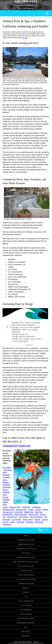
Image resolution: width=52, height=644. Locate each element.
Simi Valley (7, 467)
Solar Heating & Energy (26, 619)
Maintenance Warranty (26, 623)
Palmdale (30, 522)
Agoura (5, 497)
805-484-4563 (10, 442)
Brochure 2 (26, 636)
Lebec (13, 522)
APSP (26, 627)
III (47, 13)
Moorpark (6, 475)
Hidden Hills (29, 512)
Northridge (7, 487)
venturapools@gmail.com (26, 5)
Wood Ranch (12, 517)
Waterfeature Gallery (26, 558)
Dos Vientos (24, 517)
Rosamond (39, 522)
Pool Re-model (26, 605)
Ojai (4, 517)
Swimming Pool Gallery (26, 540)
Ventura (31, 510)
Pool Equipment (26, 610)
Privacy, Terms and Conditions (23, 642)
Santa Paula (33, 514)
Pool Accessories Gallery (26, 579)
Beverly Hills (7, 514)
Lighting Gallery (26, 571)
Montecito (6, 485)
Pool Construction (26, 601)
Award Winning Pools (26, 544)
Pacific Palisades (20, 514)
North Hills (18, 512)
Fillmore (43, 514)
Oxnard (38, 510)
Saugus (37, 519)
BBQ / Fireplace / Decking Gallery (26, 562)
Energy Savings (26, 614)
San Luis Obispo (36, 517)
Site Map (36, 642)
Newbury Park (15, 507)
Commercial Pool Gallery (26, 549)
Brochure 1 (26, 632)
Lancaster (20, 522)
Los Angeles (17, 519)
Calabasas (36, 507)
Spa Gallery (26, 553)
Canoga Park (8, 512)
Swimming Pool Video (26, 584)
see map (25, 38)
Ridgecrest (7, 524)
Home (26, 536)
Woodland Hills (8, 510)
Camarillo (6, 477)
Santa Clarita (28, 519)
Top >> (43, 530)
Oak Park (39, 512)
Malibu (45, 510)
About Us (26, 588)
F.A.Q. (26, 597)
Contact (26, 592)
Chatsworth (26, 507)
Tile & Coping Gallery (26, 566)
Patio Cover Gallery (26, 575)
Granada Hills (21, 510)
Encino (5, 490)
